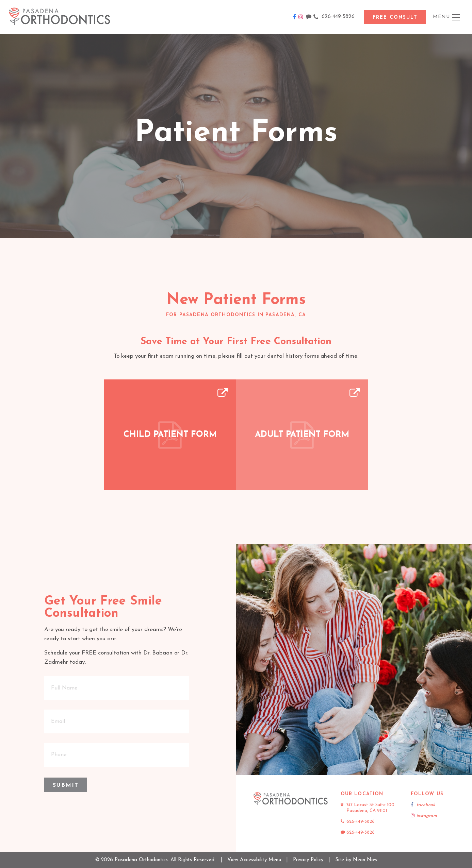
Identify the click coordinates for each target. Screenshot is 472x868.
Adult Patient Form (302, 435)
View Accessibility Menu (254, 860)
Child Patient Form (170, 435)
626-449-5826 (334, 17)
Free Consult (395, 18)
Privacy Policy (308, 860)
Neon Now (365, 860)
